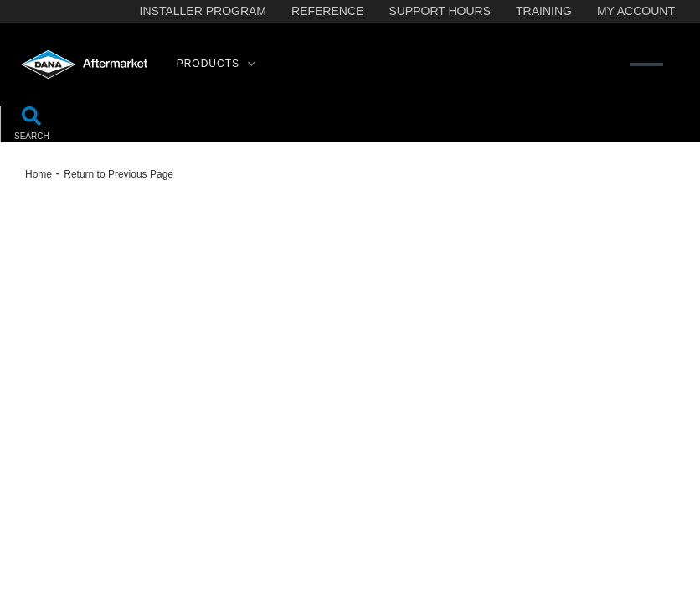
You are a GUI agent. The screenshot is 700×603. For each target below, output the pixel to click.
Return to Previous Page (118, 174)
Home (39, 174)
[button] (217, 64)
